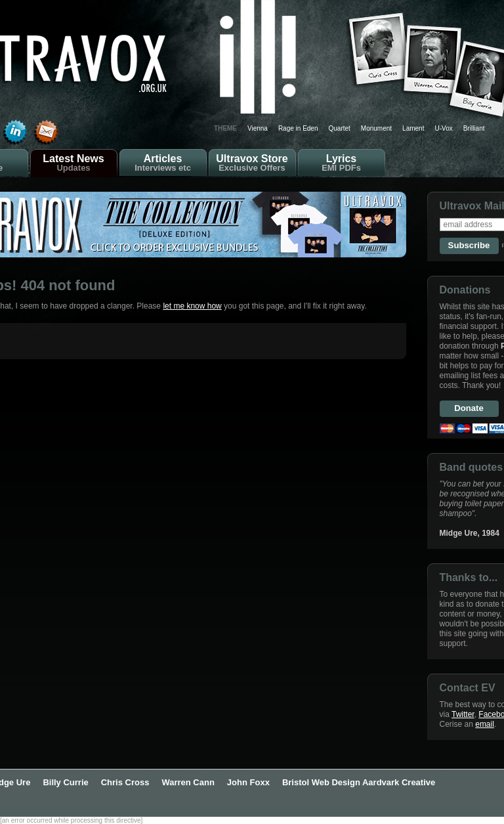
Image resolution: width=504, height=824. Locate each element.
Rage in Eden (298, 128)
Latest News (74, 163)
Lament (413, 128)
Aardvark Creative (399, 782)
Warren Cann (188, 782)
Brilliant (474, 128)
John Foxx (248, 782)
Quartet (340, 128)
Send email (46, 133)
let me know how (192, 306)
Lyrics (342, 163)
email (485, 724)
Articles (163, 163)
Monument (376, 128)
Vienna (258, 128)
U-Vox (443, 128)
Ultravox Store (252, 163)
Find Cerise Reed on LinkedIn (15, 133)
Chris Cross (125, 782)
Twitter (463, 714)
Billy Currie (65, 782)
